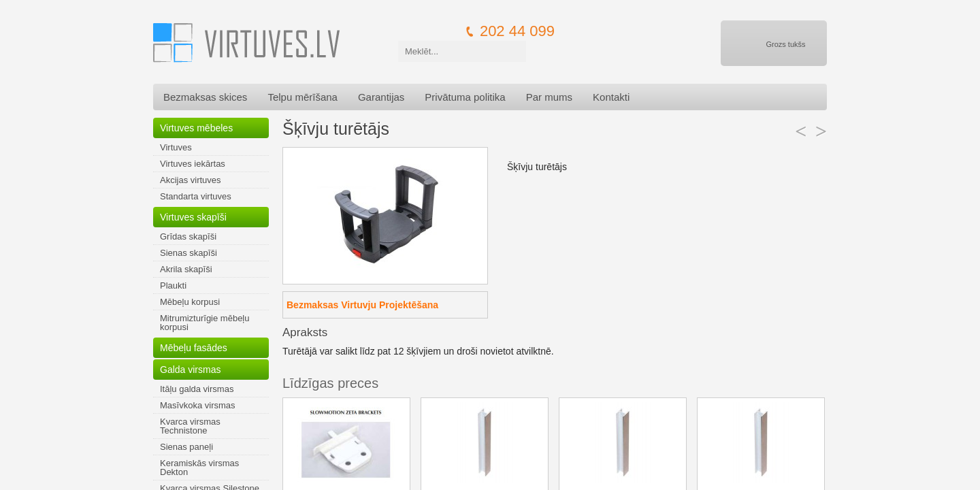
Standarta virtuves (196, 196)
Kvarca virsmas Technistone (190, 426)
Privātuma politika (465, 97)
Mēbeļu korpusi (190, 302)
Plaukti (173, 285)
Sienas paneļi (186, 447)
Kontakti (611, 97)
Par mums (549, 97)
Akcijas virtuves (191, 180)
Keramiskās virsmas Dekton (199, 468)
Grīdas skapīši (188, 236)
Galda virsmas (190, 370)
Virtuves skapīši (193, 217)
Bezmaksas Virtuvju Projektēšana (362, 305)
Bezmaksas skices (205, 97)
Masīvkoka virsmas (198, 405)
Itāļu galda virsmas (197, 389)
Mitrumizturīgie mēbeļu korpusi (205, 323)
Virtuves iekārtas (193, 164)
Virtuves (176, 147)
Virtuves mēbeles (196, 128)
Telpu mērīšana (303, 97)
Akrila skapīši (186, 269)
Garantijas (381, 97)
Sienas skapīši (189, 253)
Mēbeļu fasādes (194, 348)
